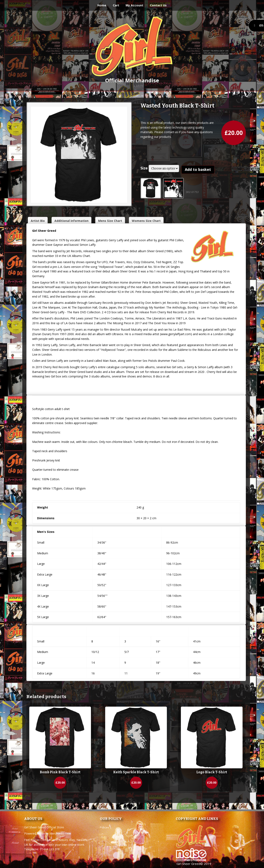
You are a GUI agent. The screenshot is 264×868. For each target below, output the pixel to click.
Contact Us (158, 5)
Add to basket (198, 169)
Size (144, 168)
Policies (105, 827)
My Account (134, 5)
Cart (116, 5)
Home (102, 5)
